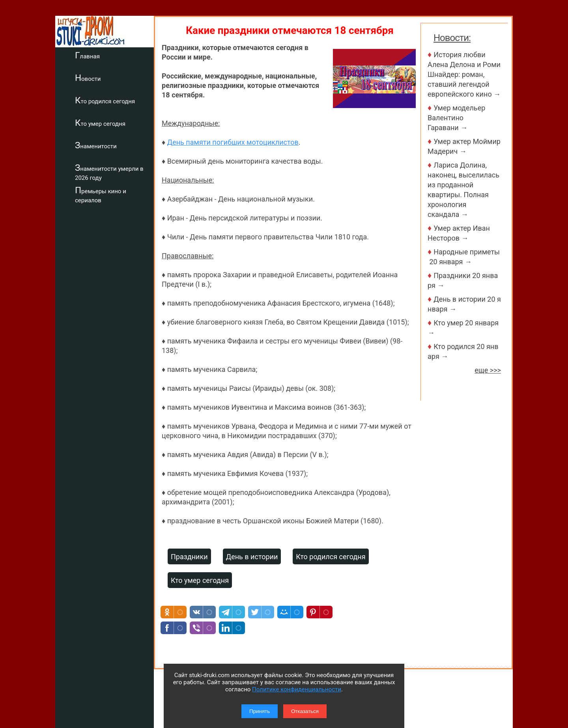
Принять (260, 711)
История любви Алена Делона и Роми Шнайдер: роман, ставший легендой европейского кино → (464, 74)
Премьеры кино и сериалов (101, 195)
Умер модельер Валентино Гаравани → (456, 118)
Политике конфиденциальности (297, 689)
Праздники (189, 557)
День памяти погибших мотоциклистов (233, 142)
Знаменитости (96, 145)
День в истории (252, 557)
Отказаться (305, 711)
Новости (88, 78)
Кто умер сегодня (100, 123)
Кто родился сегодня (105, 100)
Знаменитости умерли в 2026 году (109, 172)
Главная (87, 55)
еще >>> (488, 370)
